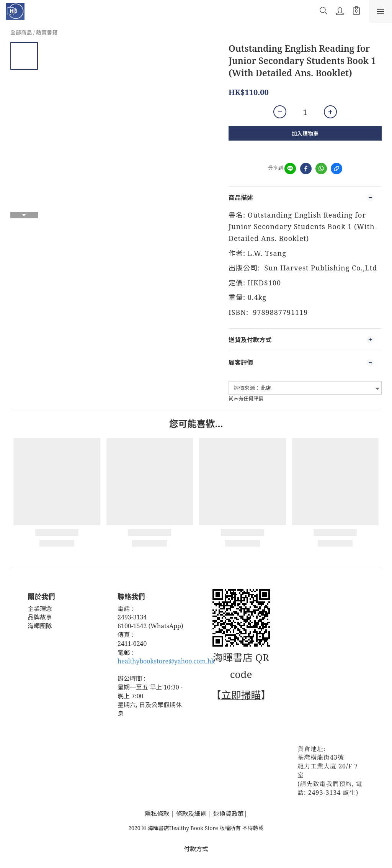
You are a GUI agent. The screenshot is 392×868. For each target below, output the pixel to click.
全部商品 (21, 32)
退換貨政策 (229, 814)
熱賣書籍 (47, 32)
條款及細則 (191, 814)
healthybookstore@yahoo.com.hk (166, 661)
